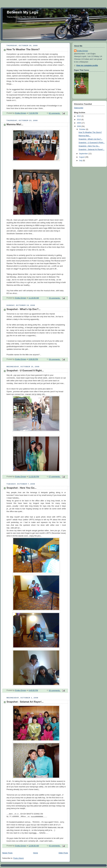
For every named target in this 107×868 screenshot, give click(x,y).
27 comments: (55, 477)
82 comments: (55, 113)
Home (35, 853)
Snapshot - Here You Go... (22, 488)
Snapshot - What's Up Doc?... (24, 309)
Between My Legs (23, 12)
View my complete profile (87, 65)
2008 (79, 126)
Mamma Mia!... (15, 124)
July (81, 161)
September (84, 154)
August (82, 157)
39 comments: (55, 359)
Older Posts (63, 853)
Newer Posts (7, 853)
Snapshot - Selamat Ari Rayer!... (25, 702)
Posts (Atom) (19, 858)
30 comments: (55, 691)
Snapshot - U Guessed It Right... (25, 371)
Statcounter (79, 108)
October (82, 129)
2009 (79, 123)
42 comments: (55, 846)
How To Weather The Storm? (23, 49)
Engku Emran (82, 51)
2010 (79, 120)
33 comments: (55, 298)
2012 (79, 116)
